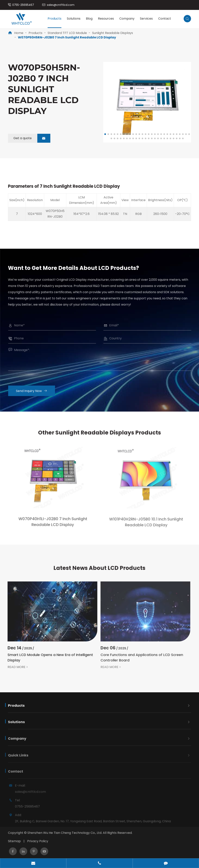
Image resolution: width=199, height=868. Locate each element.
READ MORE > (14, 667)
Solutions (74, 19)
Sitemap (14, 841)
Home (19, 33)
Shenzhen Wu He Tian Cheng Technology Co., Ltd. (65, 833)
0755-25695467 (23, 5)
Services (146, 19)
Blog (89, 19)
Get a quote (32, 138)
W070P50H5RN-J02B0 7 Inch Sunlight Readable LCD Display (67, 37)
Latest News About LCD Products (99, 571)
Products (55, 19)
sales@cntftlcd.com (61, 5)
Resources (106, 19)
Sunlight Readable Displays (113, 33)
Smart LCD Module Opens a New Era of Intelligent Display (47, 657)
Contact (165, 19)
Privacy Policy (38, 841)
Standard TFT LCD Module (67, 33)
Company (127, 19)
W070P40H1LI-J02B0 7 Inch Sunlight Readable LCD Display (53, 525)
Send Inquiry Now (35, 391)
